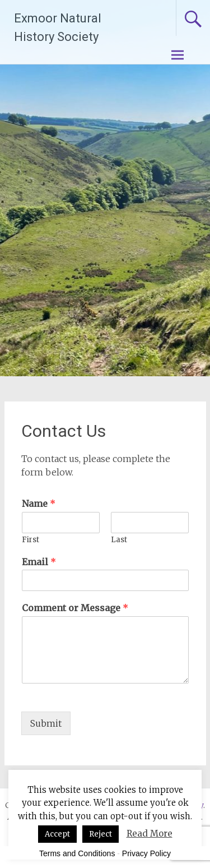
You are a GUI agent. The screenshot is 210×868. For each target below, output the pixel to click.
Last (119, 540)
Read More (150, 834)
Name (39, 504)
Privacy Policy (146, 853)
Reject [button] (101, 834)
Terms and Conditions (77, 853)
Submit (46, 723)
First (31, 540)
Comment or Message (75, 608)
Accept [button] (57, 834)
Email (39, 562)
